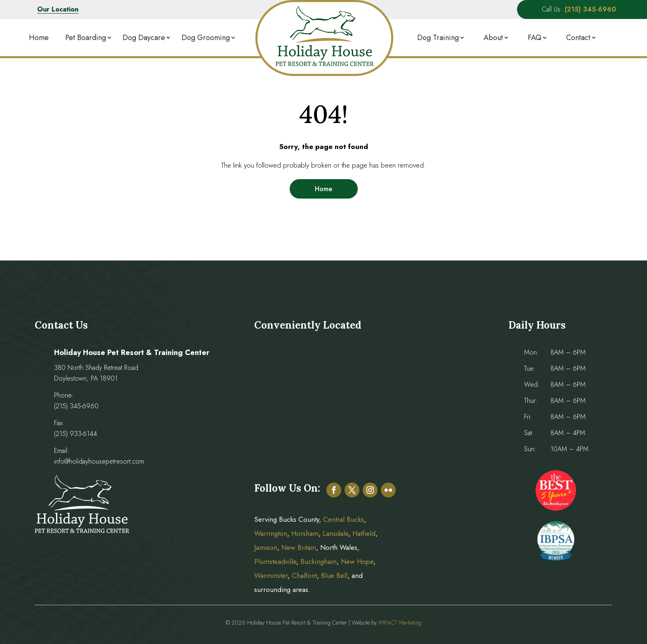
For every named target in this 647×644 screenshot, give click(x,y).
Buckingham (319, 561)
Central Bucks (344, 519)
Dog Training (438, 38)
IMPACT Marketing (400, 623)
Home (39, 38)
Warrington (271, 533)
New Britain (299, 547)
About (493, 38)
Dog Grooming (206, 38)
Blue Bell (334, 575)
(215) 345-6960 (76, 406)
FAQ (535, 38)
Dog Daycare (144, 38)
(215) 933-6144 (76, 434)
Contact (578, 38)
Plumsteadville (275, 561)
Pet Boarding (86, 38)
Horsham (305, 533)
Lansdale (335, 533)
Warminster (271, 575)
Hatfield (364, 533)
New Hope (356, 561)
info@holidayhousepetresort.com (99, 461)
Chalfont (304, 575)
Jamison (266, 547)
